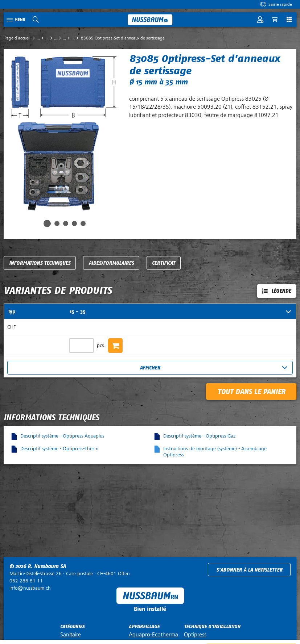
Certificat (164, 263)
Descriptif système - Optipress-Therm (59, 449)
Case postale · (70, 574)
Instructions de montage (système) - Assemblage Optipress (215, 452)
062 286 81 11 (26, 581)
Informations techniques (40, 263)
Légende (281, 291)
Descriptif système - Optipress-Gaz (199, 436)
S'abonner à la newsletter (249, 570)
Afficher (150, 368)
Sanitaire (71, 635)
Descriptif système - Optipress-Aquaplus (62, 436)
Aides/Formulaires (111, 263)
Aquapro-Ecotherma (153, 635)
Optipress (195, 635)
